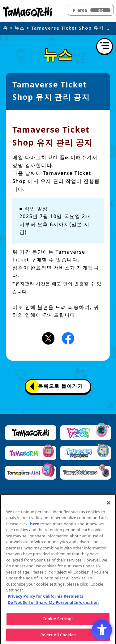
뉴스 (20, 28)
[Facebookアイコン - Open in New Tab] (68, 338)
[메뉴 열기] (105, 46)
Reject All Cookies (58, 636)
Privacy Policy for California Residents (45, 598)
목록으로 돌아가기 (56, 386)
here (35, 525)
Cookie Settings (58, 620)
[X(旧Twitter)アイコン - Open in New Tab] (48, 338)
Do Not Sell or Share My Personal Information (53, 604)
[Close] (109, 504)
